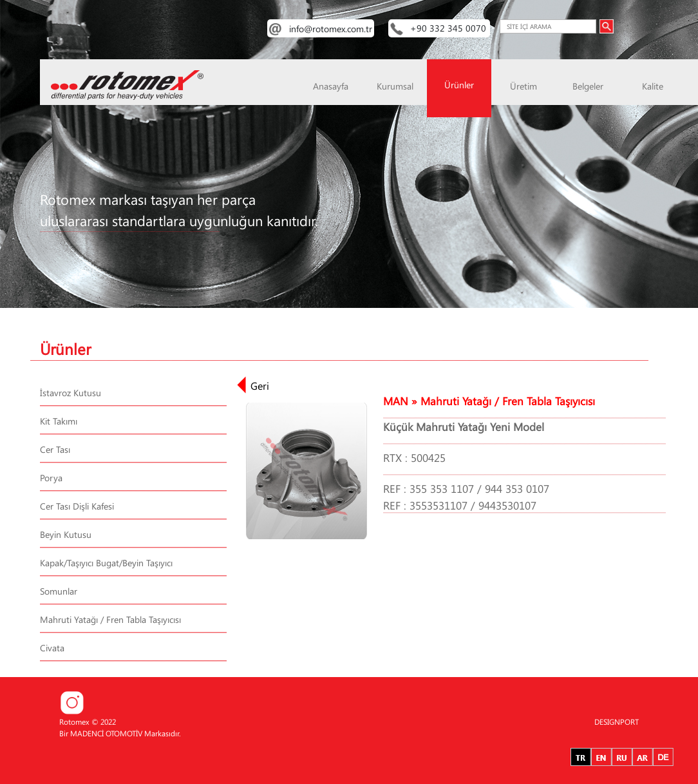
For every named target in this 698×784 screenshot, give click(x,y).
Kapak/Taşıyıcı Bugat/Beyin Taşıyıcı (106, 563)
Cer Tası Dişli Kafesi (77, 506)
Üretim (523, 86)
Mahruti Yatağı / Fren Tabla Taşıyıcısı (110, 619)
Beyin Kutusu (66, 534)
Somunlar (59, 591)
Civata (52, 648)
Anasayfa (331, 86)
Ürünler (459, 85)
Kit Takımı (59, 421)
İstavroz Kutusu (71, 393)
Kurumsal (395, 86)
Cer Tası (55, 449)
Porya (51, 478)
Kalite (653, 86)
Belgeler (588, 86)
